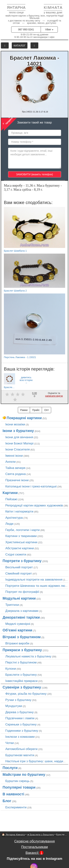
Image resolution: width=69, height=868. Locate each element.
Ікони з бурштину (18, 431)
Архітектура (14, 518)
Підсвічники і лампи (20, 718)
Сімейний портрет (19, 573)
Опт (46, 410)
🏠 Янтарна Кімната (13, 835)
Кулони (11, 669)
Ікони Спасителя (17, 449)
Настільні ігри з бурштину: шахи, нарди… (36, 761)
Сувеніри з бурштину (22, 687)
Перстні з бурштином (21, 662)
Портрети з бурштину (22, 561)
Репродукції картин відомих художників (34, 505)
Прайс (36, 410)
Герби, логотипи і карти (23, 530)
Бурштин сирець (17, 781)
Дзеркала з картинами (22, 611)
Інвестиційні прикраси (21, 681)
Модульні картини (19, 598)
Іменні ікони (14, 456)
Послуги (10, 768)
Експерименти (16, 807)
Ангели (10, 462)
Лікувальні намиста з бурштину (28, 656)
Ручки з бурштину (18, 700)
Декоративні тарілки (21, 617)
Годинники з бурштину (22, 731)
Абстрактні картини (20, 548)
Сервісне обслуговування (34, 841)
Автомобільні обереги (21, 749)
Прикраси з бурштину (22, 650)
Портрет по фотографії (22, 592)
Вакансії (35, 853)
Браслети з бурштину (21, 675)
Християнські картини (21, 542)
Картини (10, 493)
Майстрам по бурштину (24, 775)
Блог (7, 801)
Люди (9, 524)
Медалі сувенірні (18, 624)
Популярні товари (19, 787)
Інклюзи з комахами (20, 737)
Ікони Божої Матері (19, 443)
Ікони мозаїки (15, 424)
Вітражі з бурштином (22, 637)
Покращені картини (24, 418)
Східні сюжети (16, 554)
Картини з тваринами (21, 536)
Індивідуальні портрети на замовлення (34, 579)
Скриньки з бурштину (21, 724)
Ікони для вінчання (19, 437)
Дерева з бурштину (20, 712)
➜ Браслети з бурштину (40, 835)
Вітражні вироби (17, 643)
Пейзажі (11, 499)
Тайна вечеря (15, 468)
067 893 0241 (26, 29)
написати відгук (54, 396)
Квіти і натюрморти (19, 511)
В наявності (13, 794)
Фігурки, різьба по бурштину (26, 694)
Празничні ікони (17, 480)
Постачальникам (34, 847)
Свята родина (16, 474)
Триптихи (12, 605)
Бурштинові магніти (20, 755)
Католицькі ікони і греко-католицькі (31, 486)
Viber (49, 29)
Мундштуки (14, 706)
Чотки (10, 743)
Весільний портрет (19, 567)
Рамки (24, 410)
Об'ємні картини (17, 630)
